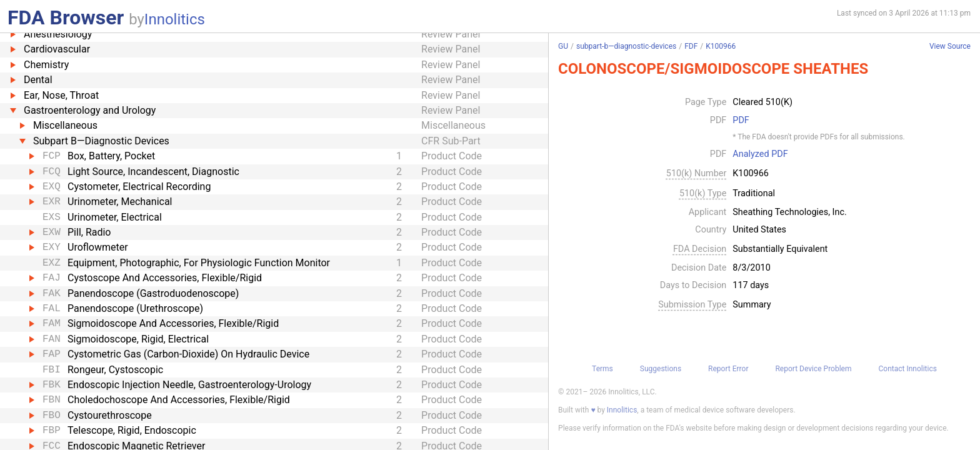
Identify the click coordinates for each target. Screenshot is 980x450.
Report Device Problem (813, 369)
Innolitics (175, 19)
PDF (741, 121)
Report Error (728, 369)
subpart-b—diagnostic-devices (626, 46)
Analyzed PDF (760, 154)
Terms (602, 369)
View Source (950, 47)
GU (563, 46)
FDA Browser (66, 17)
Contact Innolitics (907, 369)
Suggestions (661, 369)
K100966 (721, 46)
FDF (691, 46)
